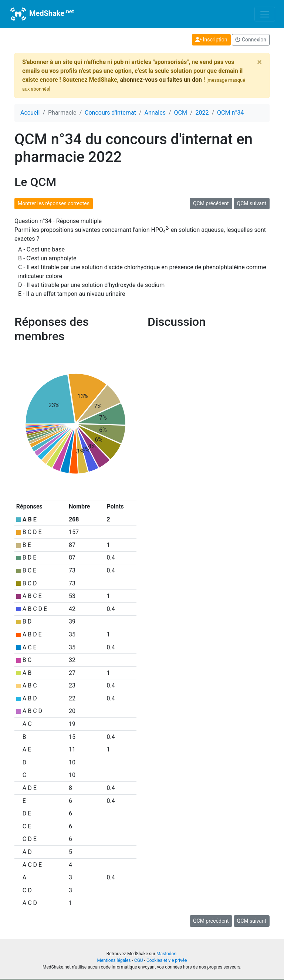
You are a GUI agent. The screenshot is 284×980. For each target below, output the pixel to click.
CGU (139, 960)
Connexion (251, 40)
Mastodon (166, 954)
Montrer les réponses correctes (54, 203)
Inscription (211, 40)
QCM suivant (252, 203)
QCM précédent (211, 203)
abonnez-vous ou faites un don (161, 80)
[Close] (259, 62)
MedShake (41, 14)
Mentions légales (114, 960)
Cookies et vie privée (167, 960)
